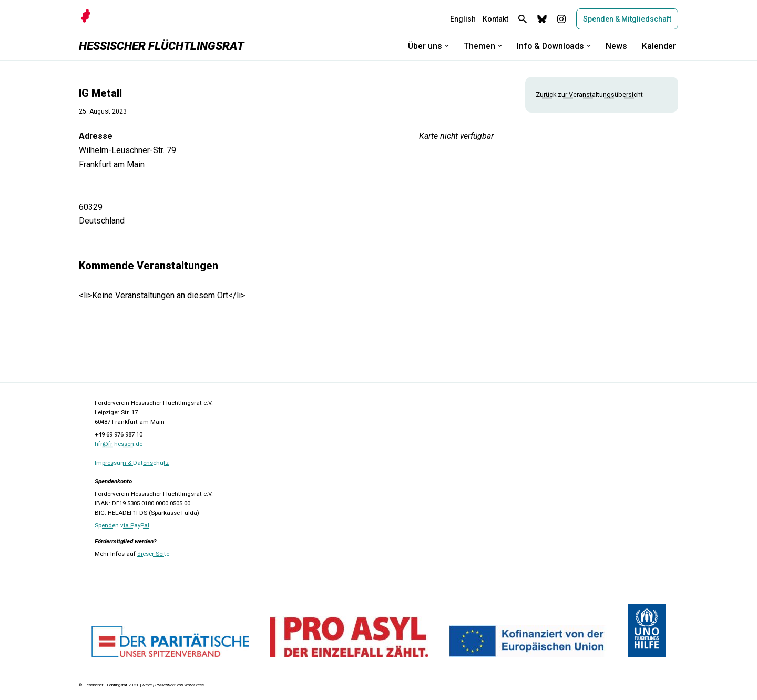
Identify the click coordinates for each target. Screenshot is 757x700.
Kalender (659, 46)
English (463, 19)
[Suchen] (523, 19)
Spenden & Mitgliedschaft (627, 19)
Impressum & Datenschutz (132, 464)
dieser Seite (153, 555)
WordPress (194, 687)
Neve (147, 687)
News (616, 46)
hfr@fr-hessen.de (119, 445)
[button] (445, 46)
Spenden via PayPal (122, 527)
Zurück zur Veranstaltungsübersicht (589, 94)
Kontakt (495, 19)
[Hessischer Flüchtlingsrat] (161, 46)
